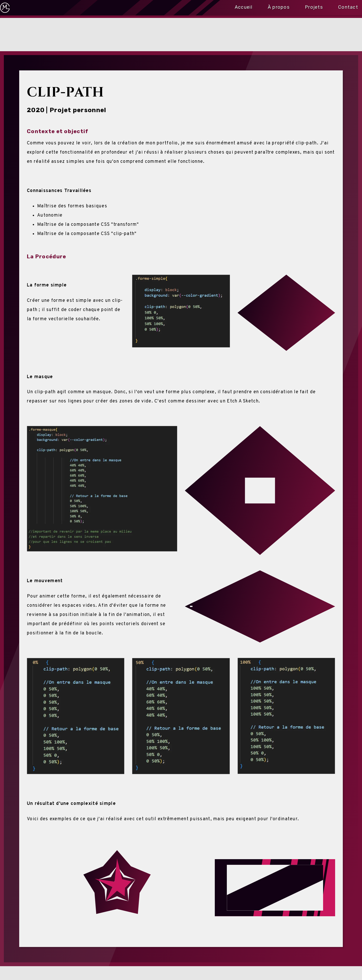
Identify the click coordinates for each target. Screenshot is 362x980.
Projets (314, 6)
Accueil (244, 6)
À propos (279, 6)
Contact (348, 6)
